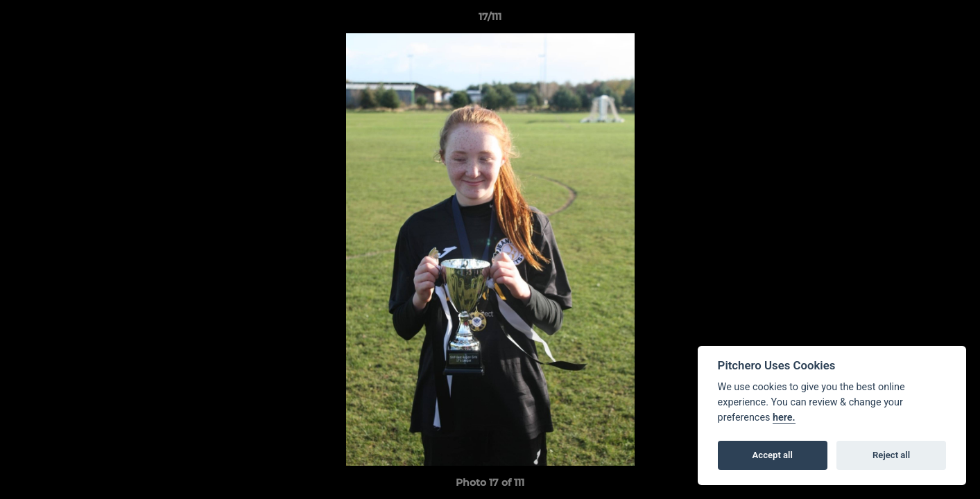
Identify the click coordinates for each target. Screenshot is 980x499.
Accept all (773, 455)
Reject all (891, 455)
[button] (955, 20)
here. (784, 418)
